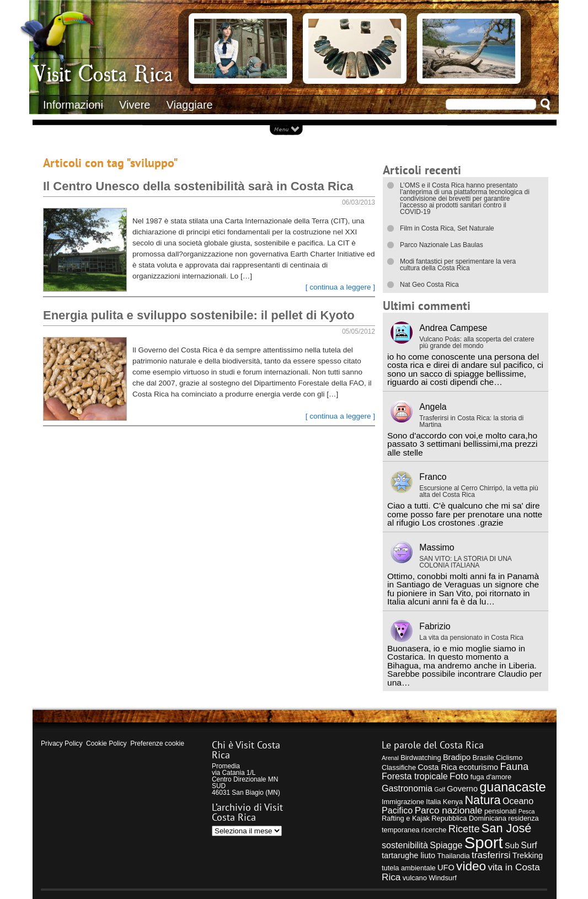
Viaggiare (190, 105)
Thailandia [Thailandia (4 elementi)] (453, 856)
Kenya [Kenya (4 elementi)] (453, 802)
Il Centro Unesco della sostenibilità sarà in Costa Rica (198, 186)
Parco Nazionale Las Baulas (442, 245)
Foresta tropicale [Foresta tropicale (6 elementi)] (415, 776)
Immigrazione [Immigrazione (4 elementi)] (403, 802)
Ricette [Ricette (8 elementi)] (464, 829)
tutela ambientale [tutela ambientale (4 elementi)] (409, 868)
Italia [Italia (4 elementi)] (433, 802)
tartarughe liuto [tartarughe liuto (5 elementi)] (408, 855)
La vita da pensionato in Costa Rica (471, 638)
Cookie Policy (106, 743)
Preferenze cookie (157, 743)
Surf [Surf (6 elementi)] (529, 845)
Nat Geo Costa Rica (429, 285)
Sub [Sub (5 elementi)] (512, 846)
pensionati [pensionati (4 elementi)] (501, 811)
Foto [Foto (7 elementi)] (459, 776)
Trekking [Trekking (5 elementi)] (528, 855)
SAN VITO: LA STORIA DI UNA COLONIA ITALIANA (465, 562)
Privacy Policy (62, 743)
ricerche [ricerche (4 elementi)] (434, 830)
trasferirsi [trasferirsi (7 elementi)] (491, 855)
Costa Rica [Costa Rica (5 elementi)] (437, 767)
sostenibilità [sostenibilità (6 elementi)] (405, 845)
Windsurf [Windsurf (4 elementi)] (443, 878)
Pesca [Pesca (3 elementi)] (527, 811)
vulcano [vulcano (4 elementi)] (415, 878)
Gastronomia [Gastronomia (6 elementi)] (407, 788)
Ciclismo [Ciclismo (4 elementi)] (509, 758)
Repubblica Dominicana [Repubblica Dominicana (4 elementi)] (469, 818)
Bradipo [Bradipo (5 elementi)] (457, 757)
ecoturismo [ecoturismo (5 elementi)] (479, 767)
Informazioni (73, 105)
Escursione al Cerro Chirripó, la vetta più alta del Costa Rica (479, 491)
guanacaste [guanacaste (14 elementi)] (512, 787)
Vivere (135, 105)
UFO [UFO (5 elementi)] (446, 868)
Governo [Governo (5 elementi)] (462, 789)
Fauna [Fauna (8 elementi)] (514, 766)
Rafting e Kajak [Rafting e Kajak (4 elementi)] (406, 818)
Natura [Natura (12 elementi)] (482, 800)
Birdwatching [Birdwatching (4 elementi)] (421, 758)
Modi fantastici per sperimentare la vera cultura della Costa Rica (458, 265)
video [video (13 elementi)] (471, 866)
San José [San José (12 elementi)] (507, 828)
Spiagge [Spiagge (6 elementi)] (446, 845)
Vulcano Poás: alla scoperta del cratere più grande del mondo (477, 343)
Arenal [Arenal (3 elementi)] (390, 758)
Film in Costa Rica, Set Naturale (447, 228)
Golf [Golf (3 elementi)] (440, 789)
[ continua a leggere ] (340, 287)
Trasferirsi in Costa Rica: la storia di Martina (471, 421)
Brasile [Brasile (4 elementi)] (483, 758)
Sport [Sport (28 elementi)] (484, 842)
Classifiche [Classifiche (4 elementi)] (399, 767)
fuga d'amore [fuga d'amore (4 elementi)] (491, 777)
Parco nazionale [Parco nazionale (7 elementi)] (449, 810)
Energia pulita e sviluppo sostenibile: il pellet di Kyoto (199, 315)
